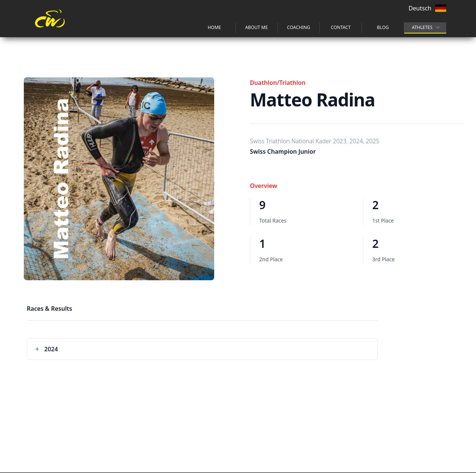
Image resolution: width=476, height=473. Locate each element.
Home (214, 27)
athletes (422, 27)
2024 (46, 349)
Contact (341, 27)
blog (383, 27)
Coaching (299, 27)
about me (256, 27)
